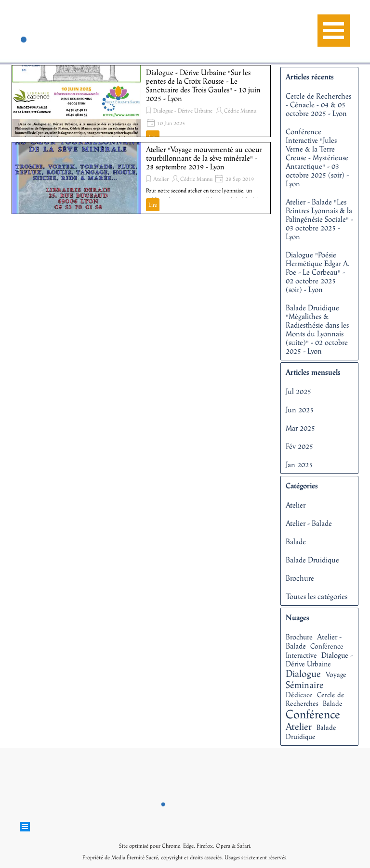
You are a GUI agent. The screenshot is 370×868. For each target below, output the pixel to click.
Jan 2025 (299, 464)
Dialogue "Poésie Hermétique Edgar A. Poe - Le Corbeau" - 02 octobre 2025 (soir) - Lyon (318, 272)
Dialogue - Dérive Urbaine (183, 111)
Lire (153, 205)
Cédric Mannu (240, 111)
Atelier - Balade (309, 523)
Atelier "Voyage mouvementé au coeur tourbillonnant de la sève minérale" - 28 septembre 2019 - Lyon (204, 158)
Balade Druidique (312, 560)
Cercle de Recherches (315, 699)
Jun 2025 (300, 409)
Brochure (300, 578)
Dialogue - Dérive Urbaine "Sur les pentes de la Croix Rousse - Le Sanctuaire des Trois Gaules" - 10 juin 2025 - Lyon (203, 85)
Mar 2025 (300, 428)
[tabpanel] (185, 851)
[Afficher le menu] (334, 31)
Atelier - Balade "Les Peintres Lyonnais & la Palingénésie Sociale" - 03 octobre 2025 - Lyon (319, 219)
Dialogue (303, 673)
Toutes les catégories (317, 596)
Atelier (161, 179)
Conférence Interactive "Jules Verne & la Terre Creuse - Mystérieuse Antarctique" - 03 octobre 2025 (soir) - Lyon (317, 157)
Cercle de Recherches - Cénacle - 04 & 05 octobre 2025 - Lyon (318, 104)
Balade (296, 541)
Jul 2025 (298, 391)
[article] (141, 101)
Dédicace (299, 695)
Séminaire (305, 684)
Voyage (336, 674)
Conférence (313, 714)
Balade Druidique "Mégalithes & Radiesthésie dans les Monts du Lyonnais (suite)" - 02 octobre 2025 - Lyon (317, 329)
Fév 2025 (299, 446)
